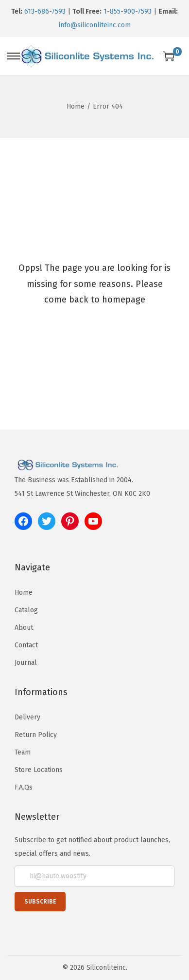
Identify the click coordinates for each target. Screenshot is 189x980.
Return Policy (36, 735)
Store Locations (39, 770)
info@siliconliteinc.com (95, 25)
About (24, 628)
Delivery (27, 717)
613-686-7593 (45, 11)
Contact (26, 645)
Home (76, 106)
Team (23, 752)
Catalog (26, 610)
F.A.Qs (24, 787)
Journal (26, 663)
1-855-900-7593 (128, 11)
